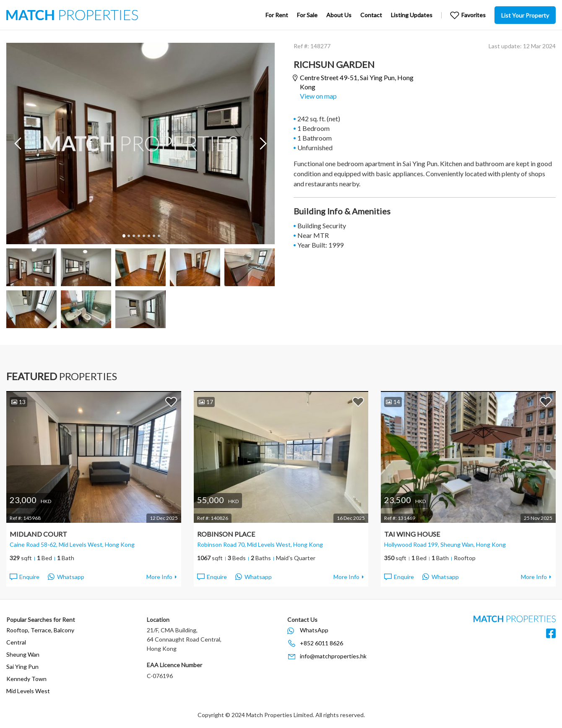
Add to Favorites (171, 402)
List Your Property (525, 15)
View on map (318, 96)
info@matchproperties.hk (333, 656)
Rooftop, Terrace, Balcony (40, 630)
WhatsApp (314, 630)
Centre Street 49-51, (357, 82)
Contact (371, 15)
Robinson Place (226, 534)
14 (393, 402)
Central (16, 642)
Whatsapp (66, 577)
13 (18, 402)
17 (206, 402)
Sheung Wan (23, 654)
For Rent (277, 15)
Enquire (24, 577)
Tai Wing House (412, 534)
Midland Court (38, 534)
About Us (339, 15)
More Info (159, 577)
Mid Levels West (28, 691)
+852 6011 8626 (321, 643)
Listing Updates (412, 15)
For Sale (307, 15)
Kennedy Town (26, 679)
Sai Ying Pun (22, 667)
